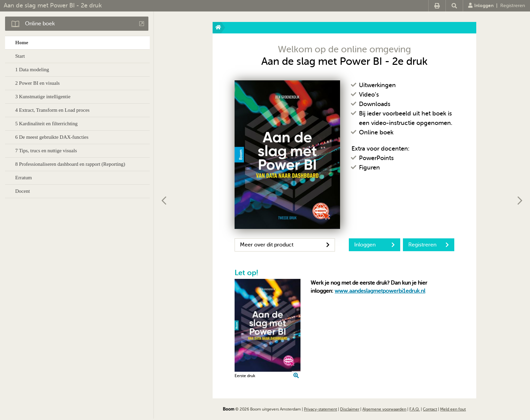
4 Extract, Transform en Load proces (52, 110)
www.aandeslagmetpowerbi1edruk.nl (380, 291)
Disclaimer (350, 409)
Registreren (513, 6)
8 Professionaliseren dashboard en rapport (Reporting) (70, 164)
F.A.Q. (415, 409)
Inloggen (481, 5)
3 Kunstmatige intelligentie (43, 97)
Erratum (23, 178)
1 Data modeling (32, 70)
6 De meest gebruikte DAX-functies (52, 137)
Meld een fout (453, 409)
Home (22, 43)
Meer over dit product (285, 245)
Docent (22, 191)
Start (20, 56)
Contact (430, 409)
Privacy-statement (320, 409)
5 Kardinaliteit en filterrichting (46, 124)
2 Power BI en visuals (38, 83)
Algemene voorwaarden (384, 409)
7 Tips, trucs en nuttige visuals (46, 151)
